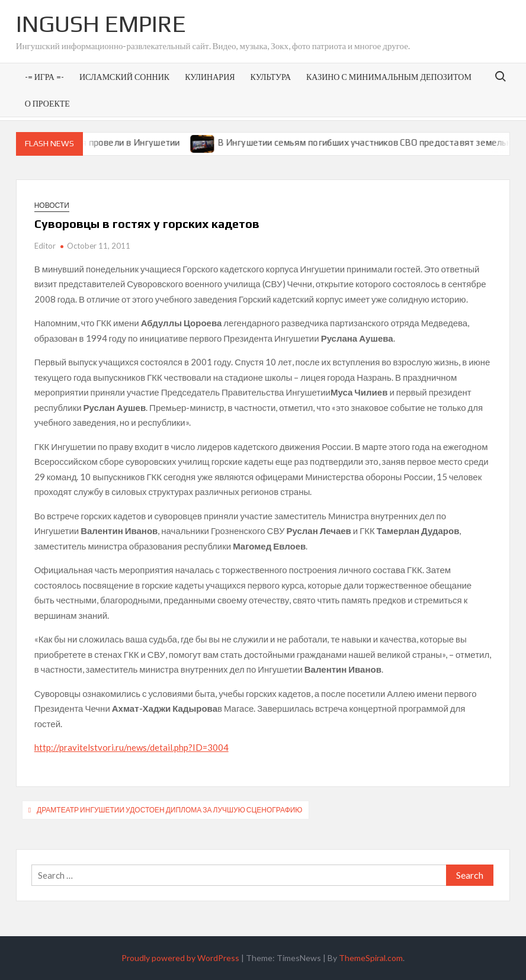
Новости (52, 205)
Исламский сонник (124, 77)
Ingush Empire (101, 24)
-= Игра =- (44, 77)
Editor (45, 246)
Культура (271, 77)
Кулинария (210, 77)
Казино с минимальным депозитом (389, 77)
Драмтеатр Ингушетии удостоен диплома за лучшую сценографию (169, 810)
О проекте (47, 103)
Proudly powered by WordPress (180, 958)
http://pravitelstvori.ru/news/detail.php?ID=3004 (131, 747)
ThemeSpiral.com (371, 958)
